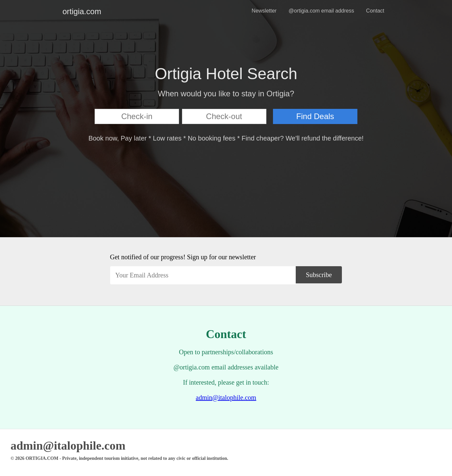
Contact (375, 11)
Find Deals (315, 116)
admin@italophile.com (226, 397)
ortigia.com (68, 11)
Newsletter (264, 11)
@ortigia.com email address (321, 11)
